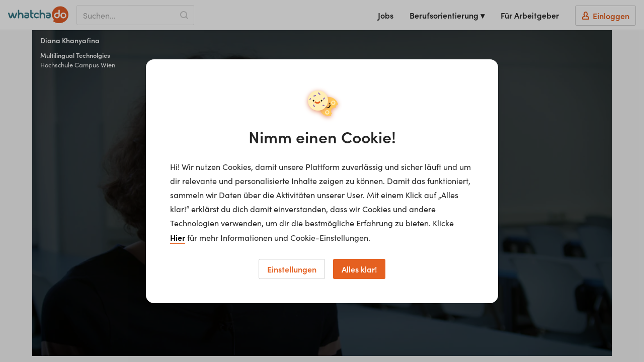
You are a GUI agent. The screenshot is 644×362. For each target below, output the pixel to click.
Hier (178, 237)
